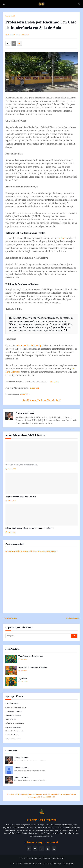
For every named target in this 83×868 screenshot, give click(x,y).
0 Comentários (24, 34)
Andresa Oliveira (21, 768)
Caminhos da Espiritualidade (16, 708)
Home (12, 863)
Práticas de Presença (13, 735)
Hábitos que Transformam (15, 723)
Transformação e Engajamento (31, 656)
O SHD (19, 863)
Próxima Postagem (73, 618)
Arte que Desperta (12, 704)
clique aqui (54, 382)
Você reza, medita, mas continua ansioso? (22, 465)
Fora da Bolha (11, 719)
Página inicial (10, 16)
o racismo (61, 238)
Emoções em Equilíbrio (14, 711)
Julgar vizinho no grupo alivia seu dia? (21, 496)
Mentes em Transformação (15, 731)
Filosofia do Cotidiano (13, 715)
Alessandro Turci (25, 413)
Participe (28, 863)
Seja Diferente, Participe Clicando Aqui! (42, 400)
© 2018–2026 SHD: (27, 859)
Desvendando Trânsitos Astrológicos (33, 667)
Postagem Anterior (10, 618)
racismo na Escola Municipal (29, 345)
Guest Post (37, 863)
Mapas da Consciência (13, 727)
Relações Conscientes (13, 739)
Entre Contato (68, 863)
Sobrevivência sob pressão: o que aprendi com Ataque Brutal (29, 528)
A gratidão (23, 679)
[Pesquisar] (38, 636)
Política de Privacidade (52, 863)
